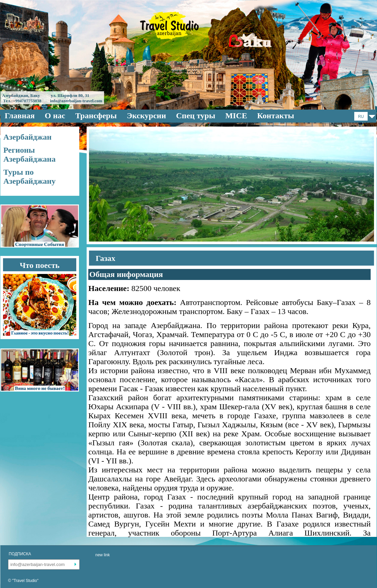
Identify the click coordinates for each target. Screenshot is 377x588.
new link (103, 555)
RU (361, 117)
